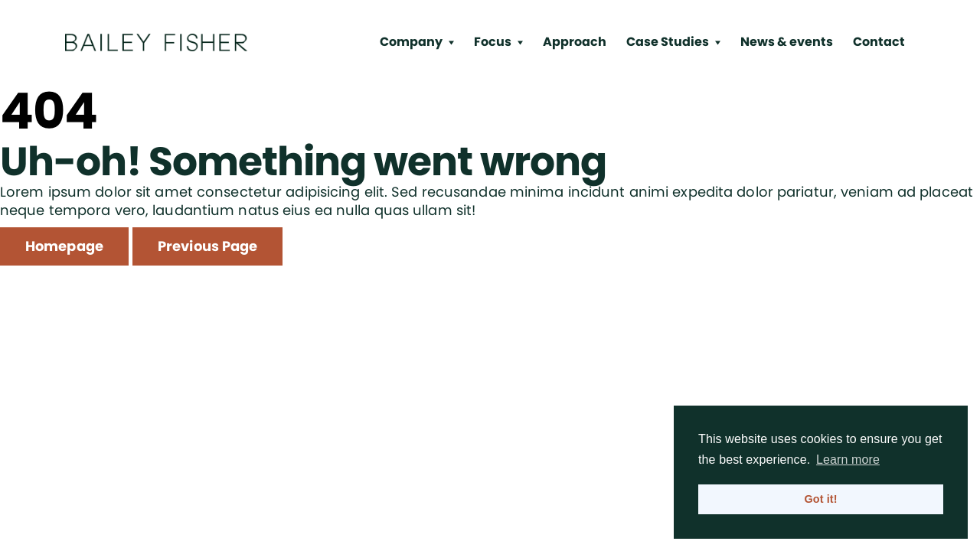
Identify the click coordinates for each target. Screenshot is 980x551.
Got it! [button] (820, 499)
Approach (575, 42)
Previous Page (207, 246)
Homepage (64, 246)
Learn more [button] (848, 460)
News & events (787, 42)
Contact (879, 42)
